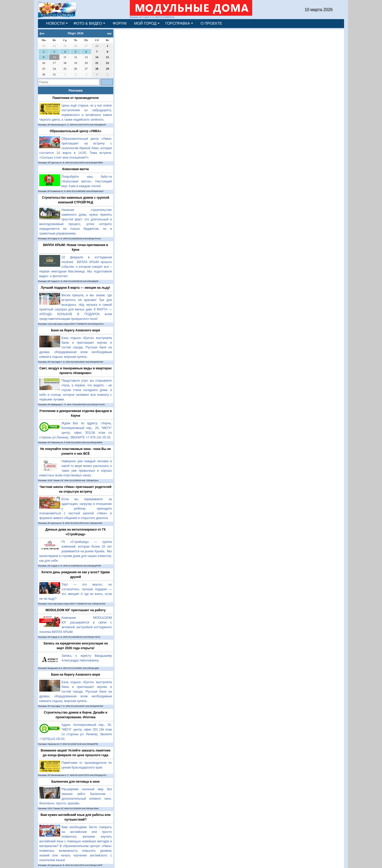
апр (109, 33)
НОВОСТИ (55, 23)
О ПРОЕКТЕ (211, 23)
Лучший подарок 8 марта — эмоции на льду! (75, 288)
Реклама (76, 90)
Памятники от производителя (76, 98)
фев (42, 33)
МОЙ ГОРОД (145, 23)
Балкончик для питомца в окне (76, 782)
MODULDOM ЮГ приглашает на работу (76, 610)
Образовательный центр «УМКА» (76, 131)
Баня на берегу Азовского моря (76, 330)
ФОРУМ (120, 23)
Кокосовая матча (75, 169)
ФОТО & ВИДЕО (88, 23)
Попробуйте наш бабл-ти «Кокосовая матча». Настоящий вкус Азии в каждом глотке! (87, 181)
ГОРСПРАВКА (178, 23)
